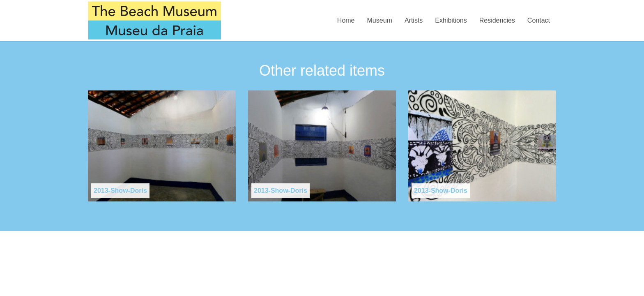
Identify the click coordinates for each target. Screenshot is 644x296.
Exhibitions (451, 20)
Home (346, 20)
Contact (539, 20)
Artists (414, 20)
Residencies (497, 20)
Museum (380, 20)
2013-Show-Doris (120, 191)
